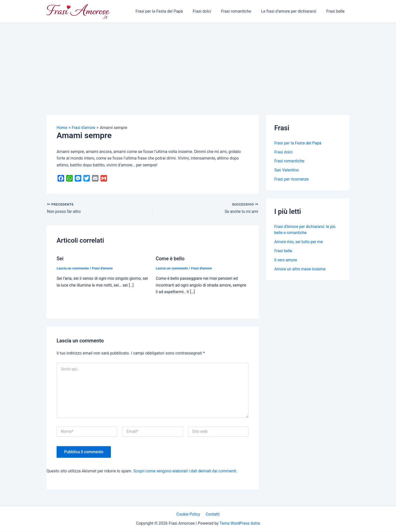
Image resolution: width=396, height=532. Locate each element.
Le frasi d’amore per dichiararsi (292, 11)
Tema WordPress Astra (240, 523)
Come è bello (171, 259)
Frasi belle (336, 11)
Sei (60, 259)
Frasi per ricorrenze (292, 179)
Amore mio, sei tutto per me (299, 242)
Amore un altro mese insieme (301, 269)
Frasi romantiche (241, 11)
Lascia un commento (73, 268)
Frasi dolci (208, 11)
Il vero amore (286, 260)
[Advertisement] (198, 61)
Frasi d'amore (103, 268)
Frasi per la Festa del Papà (167, 11)
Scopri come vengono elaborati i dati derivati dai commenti (186, 471)
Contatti (212, 514)
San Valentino (287, 170)
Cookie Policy (189, 514)
